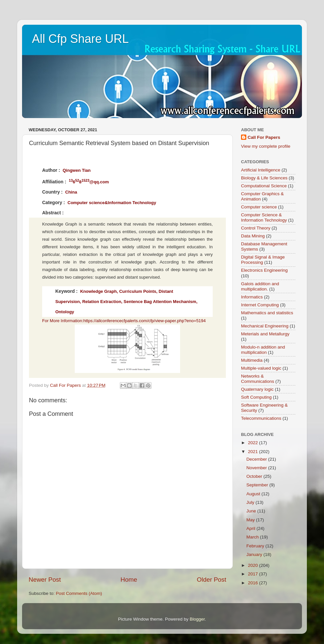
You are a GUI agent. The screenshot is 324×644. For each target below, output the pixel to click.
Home (129, 580)
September (258, 485)
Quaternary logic (257, 389)
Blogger (197, 619)
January (255, 554)
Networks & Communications (258, 379)
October (255, 476)
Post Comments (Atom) (79, 593)
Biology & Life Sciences (264, 178)
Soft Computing (256, 397)
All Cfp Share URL (80, 39)
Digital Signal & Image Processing (263, 260)
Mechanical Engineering (265, 326)
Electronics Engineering (264, 270)
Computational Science (264, 186)
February (256, 546)
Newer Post (45, 580)
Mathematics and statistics (267, 313)
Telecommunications (261, 418)
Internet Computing (260, 305)
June (252, 511)
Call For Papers (264, 137)
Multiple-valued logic (261, 368)
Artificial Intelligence (261, 170)
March (253, 537)
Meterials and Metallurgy (265, 334)
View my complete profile (266, 146)
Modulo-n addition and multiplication (263, 350)
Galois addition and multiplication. (260, 286)
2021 (254, 452)
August (254, 494)
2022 (254, 443)
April (251, 528)
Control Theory (256, 228)
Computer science (259, 207)
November (257, 468)
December (257, 459)
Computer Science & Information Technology (264, 217)
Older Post (212, 580)
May (251, 520)
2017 (254, 574)
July (251, 502)
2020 (254, 565)
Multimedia (252, 360)
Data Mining (253, 236)
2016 (254, 583)
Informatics (252, 297)
